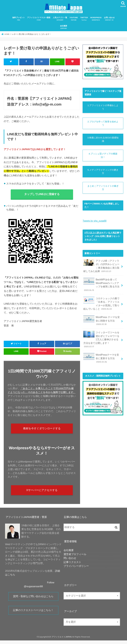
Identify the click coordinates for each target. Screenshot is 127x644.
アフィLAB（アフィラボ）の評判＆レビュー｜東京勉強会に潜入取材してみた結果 (102, 268)
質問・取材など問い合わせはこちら (33, 600)
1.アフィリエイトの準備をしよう (103, 109)
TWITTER (84, 20)
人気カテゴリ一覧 (60, 20)
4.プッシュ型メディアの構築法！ (103, 157)
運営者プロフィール (75, 558)
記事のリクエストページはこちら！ (33, 614)
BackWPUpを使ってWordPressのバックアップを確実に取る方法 (102, 286)
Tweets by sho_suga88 (94, 223)
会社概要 (64, 29)
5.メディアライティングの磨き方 (103, 173)
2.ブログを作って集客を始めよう (103, 125)
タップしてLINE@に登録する (42, 196)
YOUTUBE (74, 20)
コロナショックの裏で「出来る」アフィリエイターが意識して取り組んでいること (102, 304)
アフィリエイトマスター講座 (39, 20)
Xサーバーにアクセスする (42, 493)
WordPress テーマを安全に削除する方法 (101, 321)
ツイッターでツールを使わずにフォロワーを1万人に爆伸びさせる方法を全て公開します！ (102, 338)
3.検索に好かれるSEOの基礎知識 (103, 141)
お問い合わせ (109, 20)
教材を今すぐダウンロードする (42, 431)
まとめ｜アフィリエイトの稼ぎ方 (103, 190)
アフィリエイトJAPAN (62, 640)
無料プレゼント (19, 20)
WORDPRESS (96, 20)
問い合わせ (70, 562)
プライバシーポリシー (76, 570)
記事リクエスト (72, 566)
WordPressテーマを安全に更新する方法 (102, 354)
